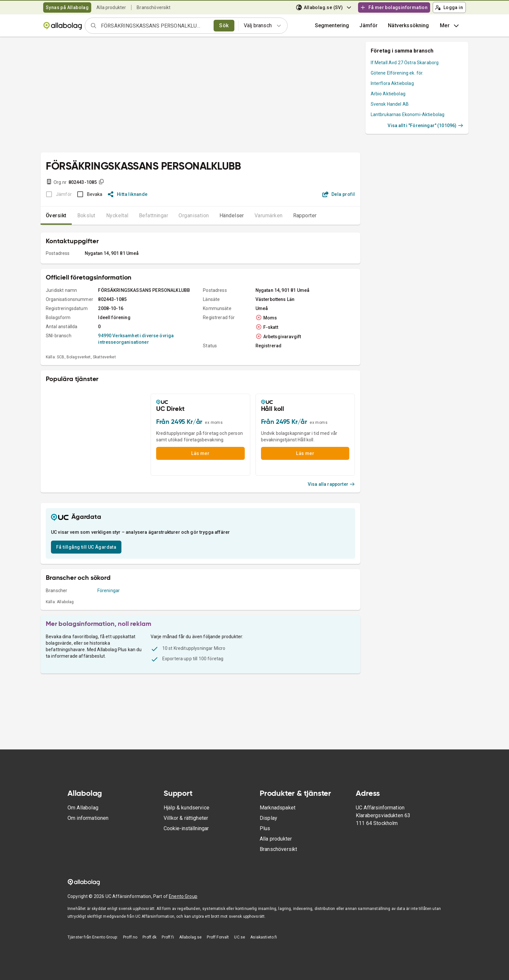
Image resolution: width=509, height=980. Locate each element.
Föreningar (109, 591)
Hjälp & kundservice (186, 808)
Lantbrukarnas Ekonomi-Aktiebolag (408, 114)
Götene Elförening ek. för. (397, 73)
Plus (265, 828)
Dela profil (339, 194)
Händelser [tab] (232, 215)
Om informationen (88, 818)
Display (268, 818)
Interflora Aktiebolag (392, 83)
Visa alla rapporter (331, 484)
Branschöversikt (154, 7)
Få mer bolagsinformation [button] (394, 7)
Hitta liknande (128, 194)
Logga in (449, 7)
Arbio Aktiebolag (388, 94)
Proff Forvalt (218, 937)
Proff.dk (149, 937)
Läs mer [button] (200, 453)
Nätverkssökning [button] (408, 25)
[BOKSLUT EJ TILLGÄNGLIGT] (57, 194)
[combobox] (155, 26)
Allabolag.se (191, 937)
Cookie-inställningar (186, 828)
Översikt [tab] (56, 215)
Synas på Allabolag (67, 7)
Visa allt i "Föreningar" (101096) (425, 125)
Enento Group (183, 896)
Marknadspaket (278, 808)
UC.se (240, 937)
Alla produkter (111, 7)
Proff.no (130, 937)
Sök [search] (224, 25)
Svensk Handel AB (390, 104)
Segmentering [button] (332, 25)
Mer (450, 26)
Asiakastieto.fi (264, 937)
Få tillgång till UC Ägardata (86, 547)
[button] (368, 26)
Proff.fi (168, 937)
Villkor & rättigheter (186, 818)
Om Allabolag (83, 808)
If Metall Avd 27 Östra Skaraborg (405, 63)
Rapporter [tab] (305, 215)
